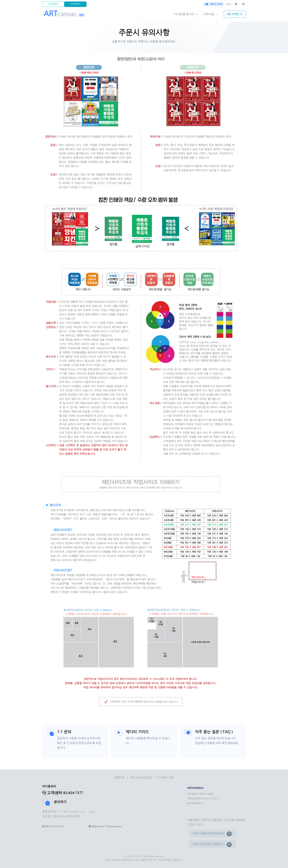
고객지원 (209, 14)
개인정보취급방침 (141, 778)
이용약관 (120, 778)
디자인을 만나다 (184, 14)
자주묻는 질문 (166, 778)
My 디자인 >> (235, 14)
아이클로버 (53, 4)
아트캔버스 (75, 4)
